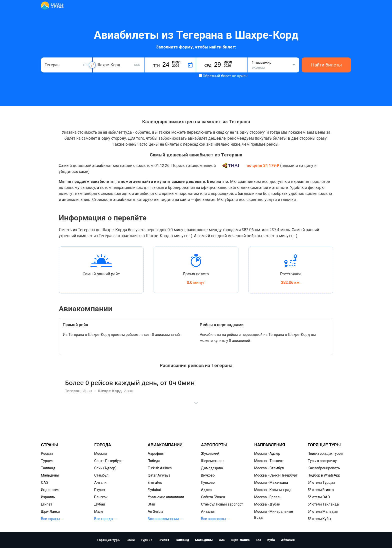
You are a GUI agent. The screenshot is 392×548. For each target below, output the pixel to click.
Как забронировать (324, 468)
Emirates (155, 483)
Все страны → (52, 519)
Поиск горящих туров (325, 454)
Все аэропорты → (215, 519)
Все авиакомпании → (165, 519)
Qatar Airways (159, 475)
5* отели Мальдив (323, 512)
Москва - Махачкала (271, 483)
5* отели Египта (321, 490)
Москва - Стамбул (269, 468)
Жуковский (210, 454)
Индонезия (50, 490)
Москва (100, 454)
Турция (47, 461)
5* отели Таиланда (323, 504)
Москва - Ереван (268, 497)
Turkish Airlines (160, 468)
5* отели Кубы (319, 519)
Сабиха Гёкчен (213, 497)
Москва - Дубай (267, 504)
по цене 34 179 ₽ (263, 166)
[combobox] (67, 65)
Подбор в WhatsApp (324, 475)
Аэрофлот (156, 454)
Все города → (106, 519)
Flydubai (154, 490)
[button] (196, 403)
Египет (47, 504)
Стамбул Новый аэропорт (222, 504)
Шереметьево (213, 461)
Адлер (206, 490)
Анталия (101, 483)
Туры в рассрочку (322, 461)
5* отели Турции (321, 483)
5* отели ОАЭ (319, 497)
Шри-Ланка (50, 512)
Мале (99, 512)
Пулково (208, 483)
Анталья (208, 512)
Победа (154, 461)
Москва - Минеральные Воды (274, 515)
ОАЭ (45, 483)
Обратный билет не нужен (225, 76)
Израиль (48, 497)
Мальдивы (50, 475)
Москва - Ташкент (269, 461)
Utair (151, 504)
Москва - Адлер (267, 454)
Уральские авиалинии (166, 497)
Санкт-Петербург (108, 461)
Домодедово (212, 468)
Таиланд (48, 468)
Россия (47, 454)
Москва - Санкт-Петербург (276, 475)
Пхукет (100, 490)
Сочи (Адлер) (105, 468)
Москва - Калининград (273, 490)
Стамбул (101, 475)
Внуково (208, 475)
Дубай (100, 504)
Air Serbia (155, 512)
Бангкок (101, 497)
